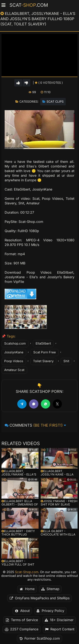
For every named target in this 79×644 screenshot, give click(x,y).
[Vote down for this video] (26, 83)
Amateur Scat (14, 370)
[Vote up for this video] (18, 83)
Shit (66, 361)
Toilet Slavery (43, 361)
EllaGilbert (43, 344)
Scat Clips (55, 102)
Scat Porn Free (45, 352)
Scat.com (29, 5)
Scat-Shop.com (27, 572)
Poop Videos (14, 361)
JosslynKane (14, 352)
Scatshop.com (15, 344)
